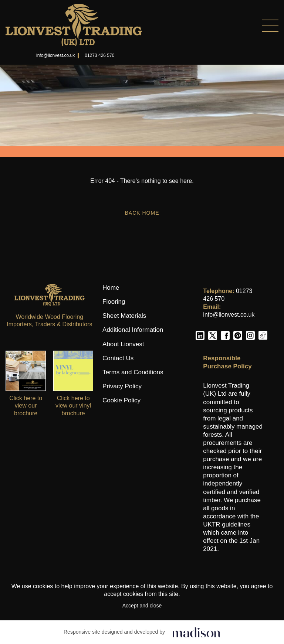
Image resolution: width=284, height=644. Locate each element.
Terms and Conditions (133, 372)
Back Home (142, 213)
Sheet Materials (124, 316)
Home (111, 288)
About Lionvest (123, 344)
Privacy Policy (122, 386)
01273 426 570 (99, 55)
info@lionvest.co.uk (55, 55)
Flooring (114, 302)
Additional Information (133, 330)
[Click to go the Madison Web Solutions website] (196, 632)
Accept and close (142, 606)
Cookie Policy (121, 400)
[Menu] (210, 26)
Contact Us (118, 358)
